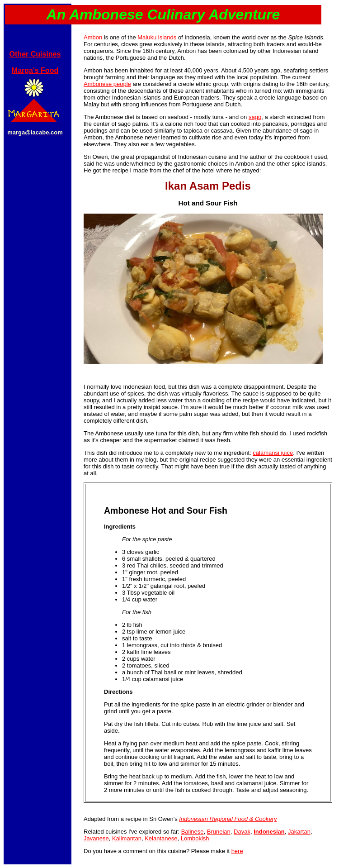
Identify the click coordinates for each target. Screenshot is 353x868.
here (237, 851)
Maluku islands (157, 37)
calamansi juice (273, 453)
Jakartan (299, 832)
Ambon (93, 37)
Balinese (193, 832)
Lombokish (195, 838)
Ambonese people (107, 84)
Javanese (96, 838)
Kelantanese (161, 838)
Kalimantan (127, 838)
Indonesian (269, 832)
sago (255, 117)
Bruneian (219, 832)
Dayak (242, 832)
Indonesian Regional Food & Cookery (228, 819)
